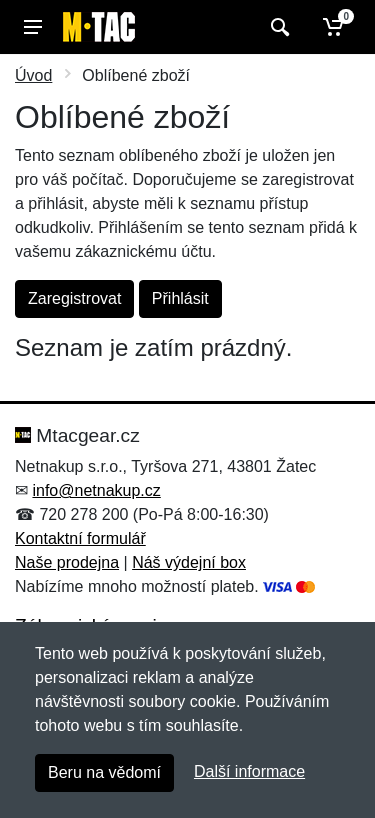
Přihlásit (180, 298)
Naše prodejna (67, 562)
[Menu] (33, 27)
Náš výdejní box (189, 562)
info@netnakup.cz (96, 490)
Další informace (249, 771)
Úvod (33, 75)
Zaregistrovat (74, 298)
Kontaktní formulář (80, 538)
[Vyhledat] (277, 27)
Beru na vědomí (104, 772)
